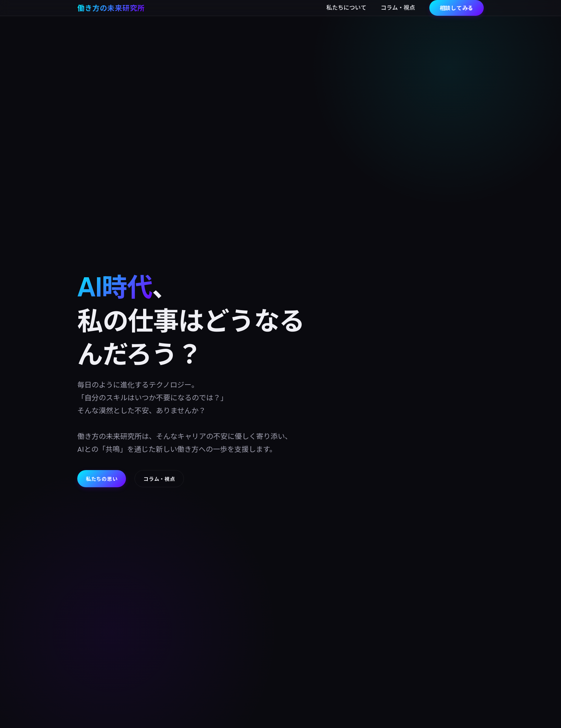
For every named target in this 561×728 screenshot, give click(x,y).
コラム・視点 (398, 8)
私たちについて (346, 8)
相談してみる (457, 8)
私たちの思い (102, 479)
